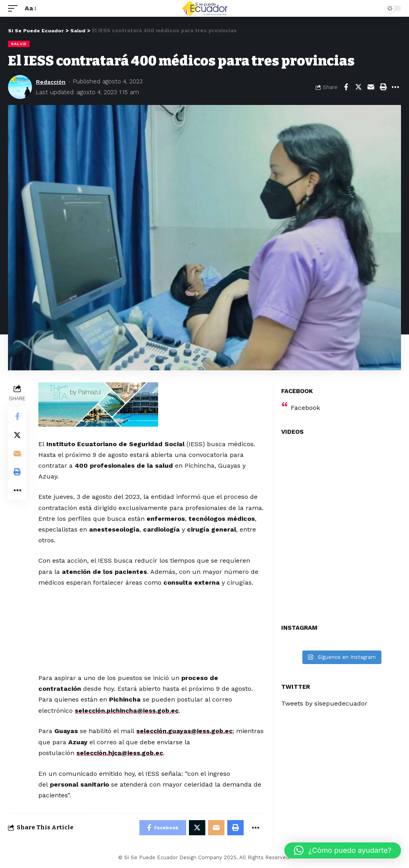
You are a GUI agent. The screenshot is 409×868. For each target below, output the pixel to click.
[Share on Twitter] (358, 87)
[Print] (383, 87)
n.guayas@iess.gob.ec (199, 731)
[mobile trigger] (15, 8)
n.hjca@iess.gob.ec (135, 752)
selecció (89, 710)
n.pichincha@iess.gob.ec (142, 710)
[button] (343, 850)
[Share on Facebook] (346, 87)
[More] (395, 87)
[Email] (371, 87)
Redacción (52, 81)
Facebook (305, 407)
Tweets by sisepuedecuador (324, 703)
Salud (19, 44)
